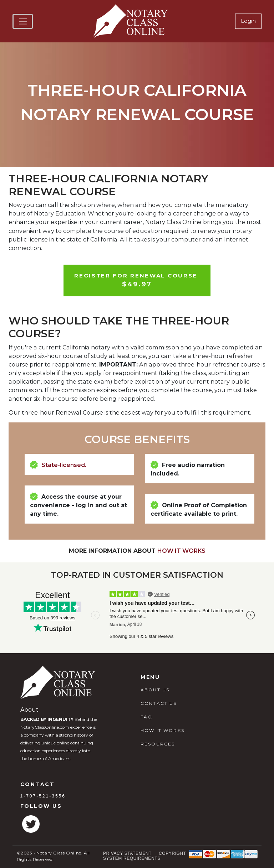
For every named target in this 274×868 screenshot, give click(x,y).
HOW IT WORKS (163, 730)
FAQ (146, 717)
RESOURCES (158, 744)
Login (248, 21)
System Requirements (132, 858)
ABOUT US (155, 690)
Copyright (172, 853)
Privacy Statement (127, 853)
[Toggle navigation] (23, 21)
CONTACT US (159, 703)
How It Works (181, 551)
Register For (137, 281)
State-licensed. (64, 465)
